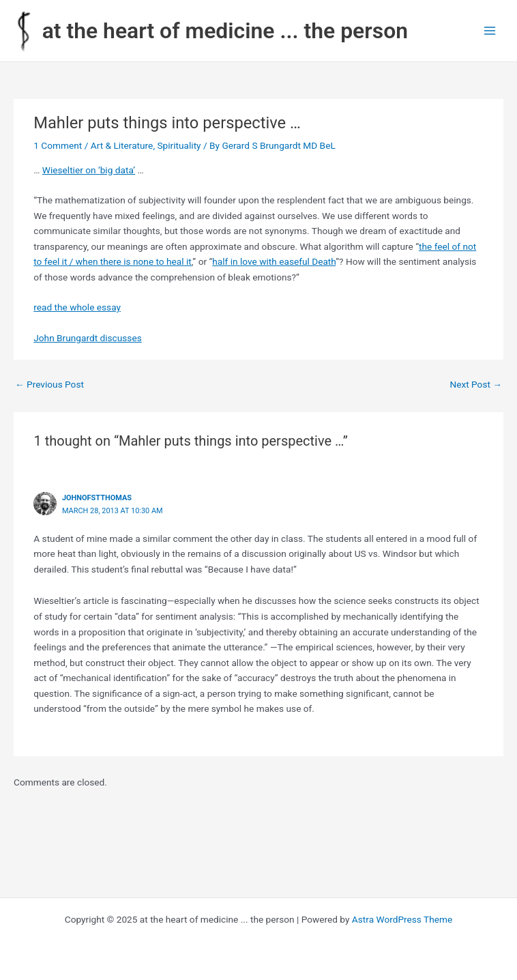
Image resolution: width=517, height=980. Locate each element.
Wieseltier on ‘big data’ (89, 170)
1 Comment (58, 145)
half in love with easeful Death (274, 261)
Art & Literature (122, 145)
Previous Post (49, 384)
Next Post (476, 384)
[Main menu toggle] (490, 31)
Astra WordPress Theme (402, 919)
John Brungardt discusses (87, 338)
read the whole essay (77, 307)
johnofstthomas (97, 498)
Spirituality (179, 145)
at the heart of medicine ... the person (225, 31)
